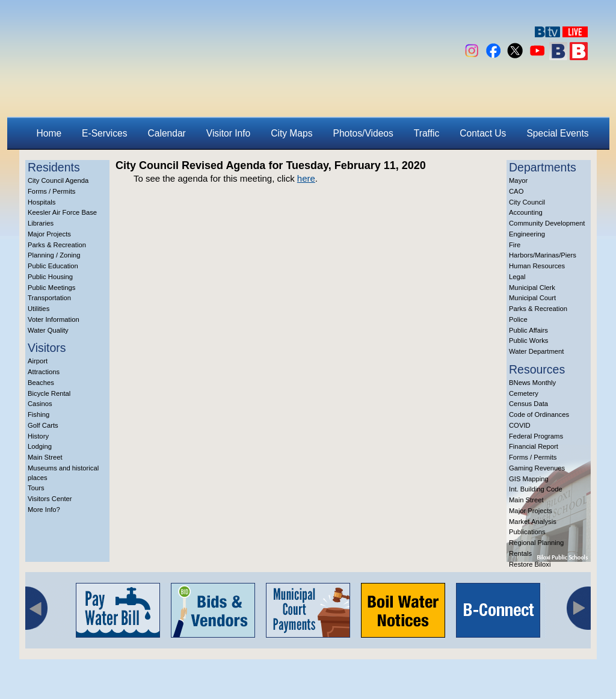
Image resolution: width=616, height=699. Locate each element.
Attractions (44, 372)
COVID (520, 425)
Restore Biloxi (530, 564)
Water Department (537, 351)
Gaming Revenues (537, 468)
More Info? (44, 510)
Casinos (40, 404)
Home (49, 133)
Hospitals (42, 202)
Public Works (528, 340)
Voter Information (54, 319)
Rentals (520, 553)
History (38, 436)
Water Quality (48, 330)
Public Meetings (51, 288)
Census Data (528, 404)
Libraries (41, 223)
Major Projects (49, 234)
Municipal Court (532, 298)
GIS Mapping (529, 479)
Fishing (38, 414)
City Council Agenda (58, 180)
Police (518, 319)
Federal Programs (536, 436)
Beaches (41, 383)
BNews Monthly (532, 383)
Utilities (38, 309)
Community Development (547, 223)
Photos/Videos (363, 133)
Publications (527, 532)
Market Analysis (533, 522)
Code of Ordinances (539, 414)
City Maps (291, 133)
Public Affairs (528, 330)
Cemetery (524, 393)
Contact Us (483, 133)
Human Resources (537, 266)
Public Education (53, 266)
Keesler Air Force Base (62, 212)
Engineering (527, 234)
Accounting (526, 212)
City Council (527, 202)
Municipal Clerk (532, 288)
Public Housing (50, 277)
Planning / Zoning (54, 255)
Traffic (427, 133)
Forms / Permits (51, 191)
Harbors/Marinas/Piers (543, 255)
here (306, 178)
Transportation (49, 298)
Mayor (518, 180)
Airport (38, 361)
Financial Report (534, 446)
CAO (516, 191)
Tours (36, 488)
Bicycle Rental (49, 393)
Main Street (45, 457)
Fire (515, 245)
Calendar (167, 133)
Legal (517, 277)
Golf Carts (43, 425)
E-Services (104, 133)
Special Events (557, 133)
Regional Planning (536, 543)
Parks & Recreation (57, 245)
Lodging (40, 446)
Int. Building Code (536, 489)
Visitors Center (50, 499)
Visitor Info (228, 133)
